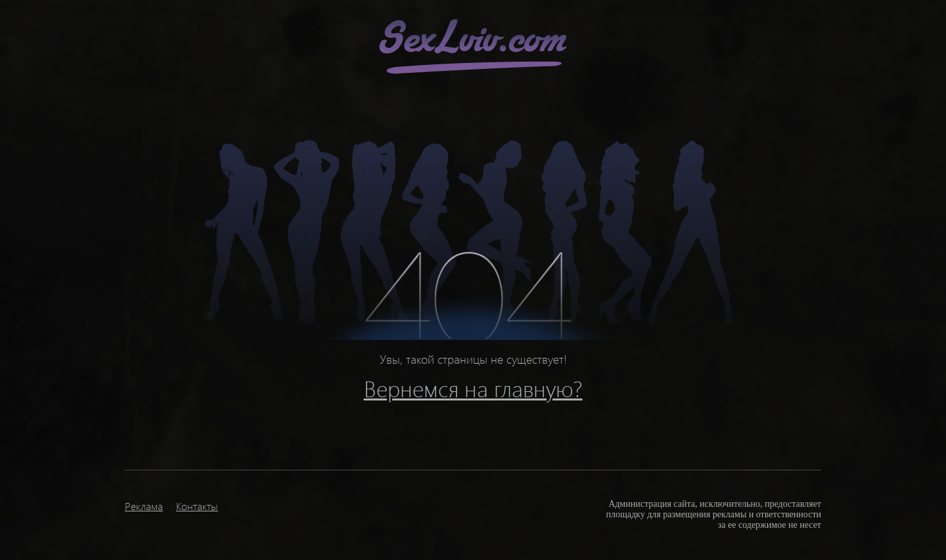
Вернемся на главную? (473, 388)
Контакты (197, 506)
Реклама (144, 506)
